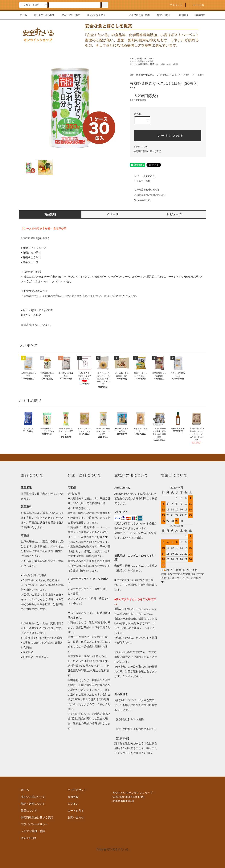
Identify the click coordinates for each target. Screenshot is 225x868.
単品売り (29, 325)
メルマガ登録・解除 (137, 15)
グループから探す (69, 15)
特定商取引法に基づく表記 (147, 151)
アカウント (174, 5)
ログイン (73, 804)
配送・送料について (33, 804)
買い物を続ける (140, 200)
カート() (196, 5)
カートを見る (76, 811)
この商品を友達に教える (145, 190)
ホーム (23, 15)
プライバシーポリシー (34, 824)
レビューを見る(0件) (143, 176)
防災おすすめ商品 (146, 61)
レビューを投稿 (140, 181)
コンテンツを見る (94, 15)
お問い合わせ (161, 15)
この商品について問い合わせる (148, 195)
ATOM (32, 838)
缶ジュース (149, 59)
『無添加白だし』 (32, 296)
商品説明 (50, 214)
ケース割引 (173, 64)
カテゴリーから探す (42, 15)
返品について (140, 147)
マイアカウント (77, 790)
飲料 (140, 59)
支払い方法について (33, 797)
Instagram (198, 15)
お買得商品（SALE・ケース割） (152, 64)
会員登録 (73, 797)
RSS (24, 838)
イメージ (112, 214)
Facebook (180, 15)
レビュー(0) (175, 214)
